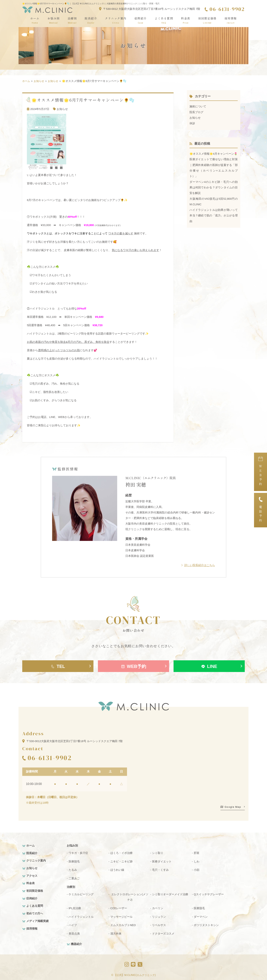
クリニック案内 (116, 20)
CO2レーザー (119, 907)
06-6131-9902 (49, 757)
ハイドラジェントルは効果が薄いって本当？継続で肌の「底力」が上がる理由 (214, 220)
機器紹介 (76, 943)
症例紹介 (141, 20)
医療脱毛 (74, 861)
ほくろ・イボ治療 (121, 853)
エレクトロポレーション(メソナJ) (130, 896)
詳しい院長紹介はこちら (200, 565)
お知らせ (62, 109)
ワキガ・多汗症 (78, 853)
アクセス (32, 875)
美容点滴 (74, 932)
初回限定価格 (207, 20)
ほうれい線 (117, 869)
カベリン (158, 907)
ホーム (35, 20)
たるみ (73, 869)
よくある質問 (164, 20)
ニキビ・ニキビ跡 (121, 861)
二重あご (74, 878)
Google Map (231, 807)
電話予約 (261, 510)
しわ (197, 861)
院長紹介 (91, 20)
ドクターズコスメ (163, 932)
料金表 (186, 20)
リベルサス (159, 924)
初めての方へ (35, 912)
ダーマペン (201, 916)
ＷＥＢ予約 (261, 472)
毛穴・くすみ (160, 869)
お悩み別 (54, 20)
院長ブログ (196, 112)
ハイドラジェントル (81, 916)
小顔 (197, 869)
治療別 (72, 20)
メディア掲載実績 (37, 919)
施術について (198, 106)
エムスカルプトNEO (123, 924)
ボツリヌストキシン (206, 924)
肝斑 (197, 853)
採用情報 (231, 20)
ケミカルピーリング (81, 893)
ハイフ (73, 924)
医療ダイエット (162, 861)
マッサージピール (121, 916)
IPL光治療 (75, 907)
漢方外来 (116, 932)
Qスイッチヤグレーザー (209, 893)
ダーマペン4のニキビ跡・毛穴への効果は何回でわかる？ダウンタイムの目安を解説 (214, 192)
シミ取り (158, 853)
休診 (192, 123)
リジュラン (159, 916)
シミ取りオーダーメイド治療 (170, 893)
